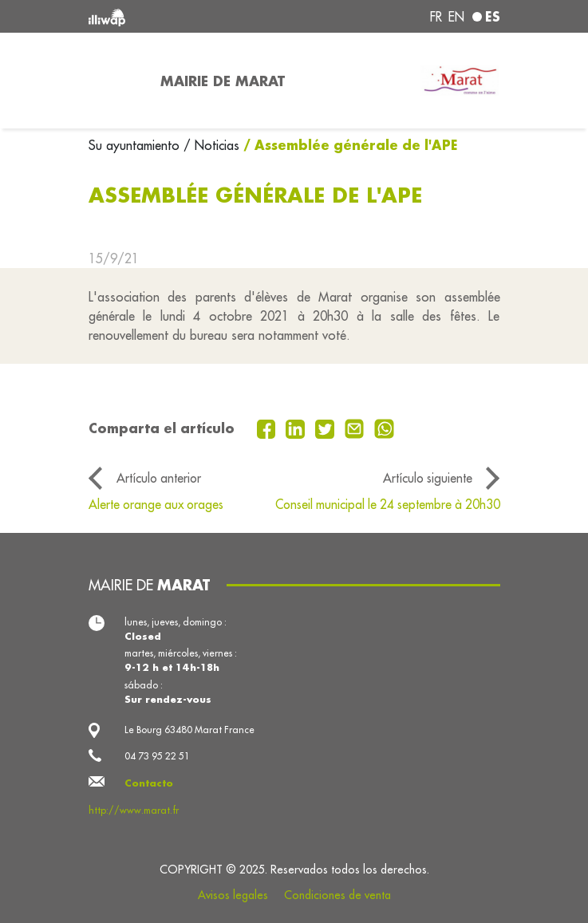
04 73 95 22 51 (157, 756)
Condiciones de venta (337, 895)
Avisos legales (233, 895)
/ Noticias (211, 145)
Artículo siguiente (428, 478)
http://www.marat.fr (134, 810)
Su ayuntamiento (136, 145)
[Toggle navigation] (115, 81)
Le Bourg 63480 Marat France (189, 730)
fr (436, 17)
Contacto (149, 783)
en (456, 17)
